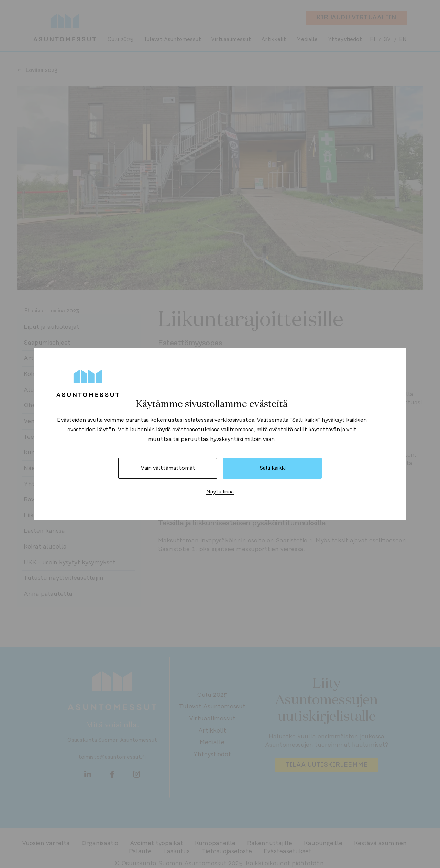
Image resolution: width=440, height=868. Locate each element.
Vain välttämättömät (168, 468)
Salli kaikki (272, 468)
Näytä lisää (220, 492)
